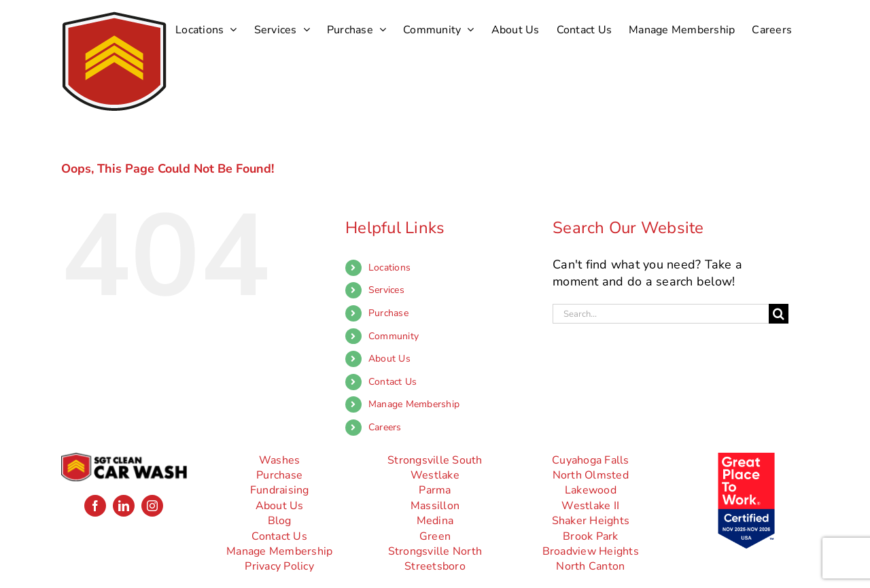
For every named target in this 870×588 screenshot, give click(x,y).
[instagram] (152, 506)
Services (386, 290)
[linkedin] (124, 506)
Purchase (388, 313)
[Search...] (661, 314)
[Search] (779, 314)
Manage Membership (414, 404)
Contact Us (393, 382)
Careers (385, 427)
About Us (389, 359)
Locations (389, 267)
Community (394, 336)
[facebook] (95, 506)
